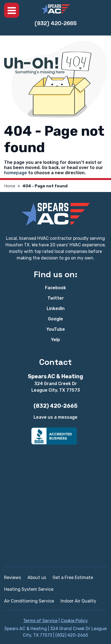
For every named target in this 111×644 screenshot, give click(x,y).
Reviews (13, 577)
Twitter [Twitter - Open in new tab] (56, 298)
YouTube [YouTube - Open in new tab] (56, 329)
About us (37, 577)
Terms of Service (40, 621)
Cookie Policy (74, 621)
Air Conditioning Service (29, 601)
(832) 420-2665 (56, 23)
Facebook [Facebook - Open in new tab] (55, 288)
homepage (16, 173)
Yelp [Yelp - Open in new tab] (55, 340)
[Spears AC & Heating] (56, 9)
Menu (12, 10)
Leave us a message (55, 417)
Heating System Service (29, 589)
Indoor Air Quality (78, 601)
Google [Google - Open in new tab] (55, 319)
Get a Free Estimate (73, 577)
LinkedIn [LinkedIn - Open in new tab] (56, 308)
